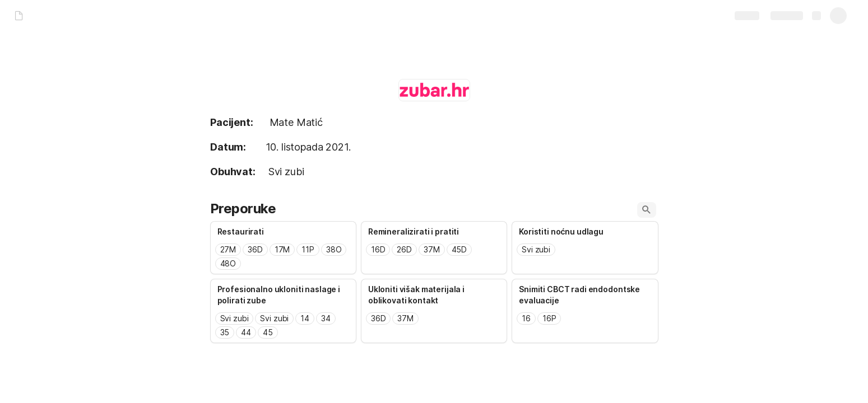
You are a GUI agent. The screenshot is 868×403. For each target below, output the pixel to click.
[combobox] (283, 257)
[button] (647, 210)
